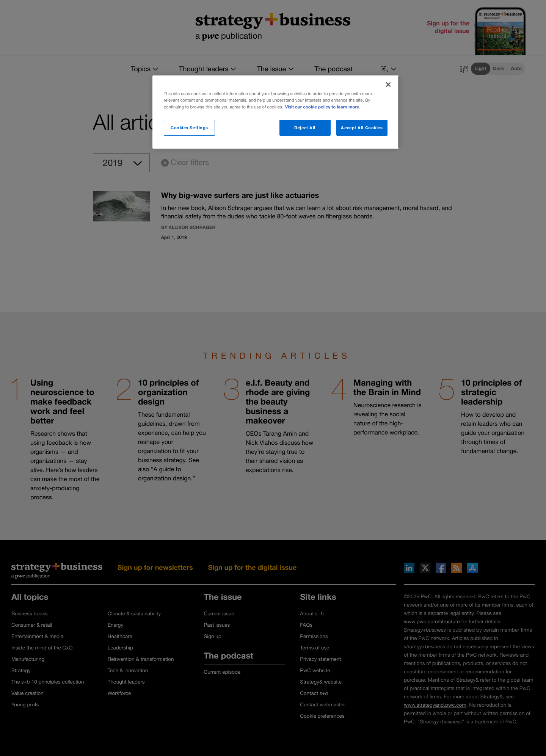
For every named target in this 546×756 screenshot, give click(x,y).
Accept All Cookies (362, 128)
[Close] (388, 85)
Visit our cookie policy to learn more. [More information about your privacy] (323, 107)
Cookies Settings (189, 128)
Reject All (305, 128)
